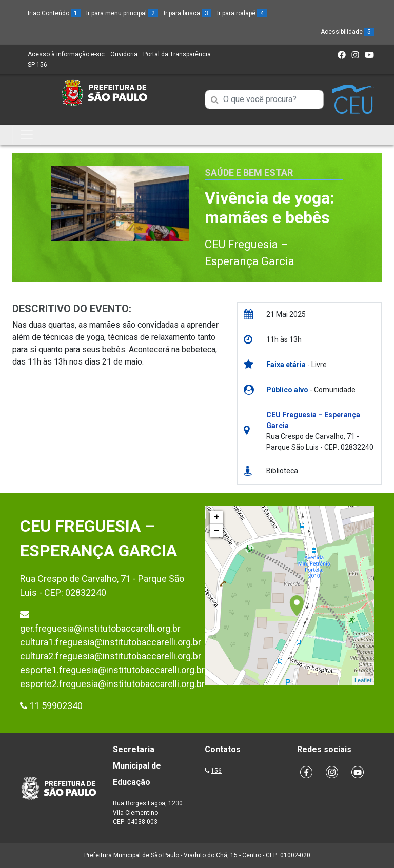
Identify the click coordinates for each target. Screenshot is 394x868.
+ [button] (217, 517)
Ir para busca (188, 13)
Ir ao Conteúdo (54, 13)
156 (216, 771)
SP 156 (37, 65)
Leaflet (363, 680)
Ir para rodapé (242, 13)
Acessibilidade (347, 32)
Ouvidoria (124, 54)
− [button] (217, 531)
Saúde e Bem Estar (249, 173)
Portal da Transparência (177, 54)
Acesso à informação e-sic (66, 54)
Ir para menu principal (122, 13)
